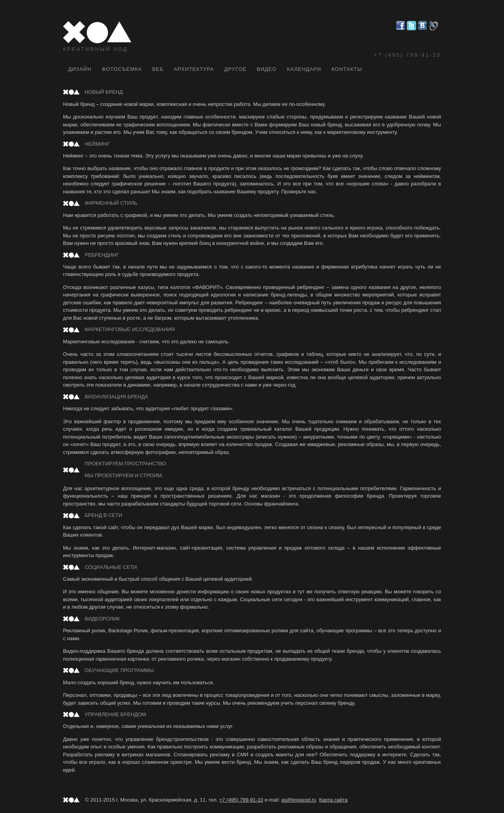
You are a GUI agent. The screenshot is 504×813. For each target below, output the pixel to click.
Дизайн (80, 69)
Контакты (347, 69)
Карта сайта (333, 800)
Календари (304, 69)
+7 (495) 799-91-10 (408, 55)
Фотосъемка (122, 69)
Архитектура (194, 69)
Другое (235, 69)
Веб (158, 69)
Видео (267, 69)
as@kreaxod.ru (299, 800)
